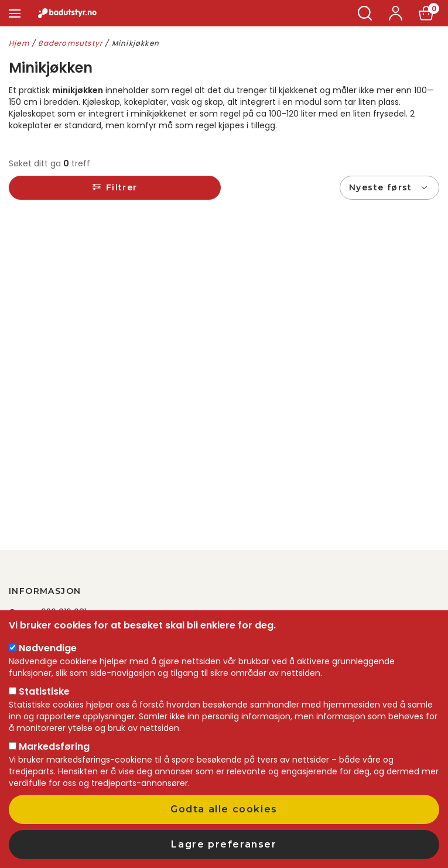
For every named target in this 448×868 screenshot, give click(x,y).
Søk (365, 13)
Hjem (19, 43)
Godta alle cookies (224, 809)
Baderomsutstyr (70, 43)
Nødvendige (48, 648)
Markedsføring (54, 746)
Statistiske (44, 691)
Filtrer (122, 187)
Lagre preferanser (224, 844)
